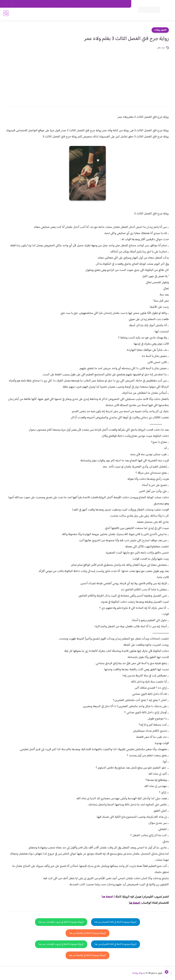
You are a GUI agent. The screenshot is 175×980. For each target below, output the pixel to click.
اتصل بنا (124, 4)
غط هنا (106, 897)
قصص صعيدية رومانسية (26, 14)
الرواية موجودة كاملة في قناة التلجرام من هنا (116, 922)
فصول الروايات (112, 14)
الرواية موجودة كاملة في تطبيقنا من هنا (87, 933)
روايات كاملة (95, 14)
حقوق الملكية (109, 4)
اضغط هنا (135, 903)
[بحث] (6, 14)
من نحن (95, 4)
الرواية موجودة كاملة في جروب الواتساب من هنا (61, 922)
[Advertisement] (87, 75)
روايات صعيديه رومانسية (56, 14)
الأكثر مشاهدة (79, 14)
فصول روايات (160, 30)
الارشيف (43, 4)
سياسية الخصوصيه (59, 4)
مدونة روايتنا (139, 973)
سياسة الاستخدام (79, 4)
